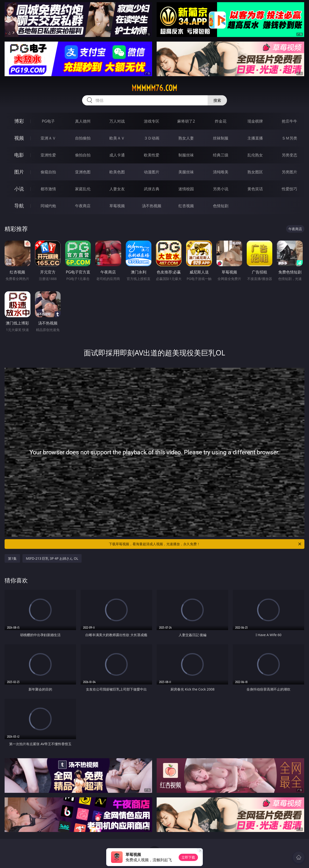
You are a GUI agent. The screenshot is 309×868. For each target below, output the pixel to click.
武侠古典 (152, 189)
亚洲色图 (83, 172)
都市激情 (48, 189)
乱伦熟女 (255, 155)
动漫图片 (152, 172)
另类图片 (289, 172)
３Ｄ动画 (152, 138)
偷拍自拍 (83, 155)
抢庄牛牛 (289, 121)
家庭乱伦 (83, 189)
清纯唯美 (221, 172)
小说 (19, 189)
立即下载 (188, 857)
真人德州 (83, 121)
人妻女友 (117, 189)
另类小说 (221, 189)
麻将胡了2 (186, 121)
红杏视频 (186, 206)
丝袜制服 (221, 138)
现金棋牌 (255, 121)
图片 (19, 172)
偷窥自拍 (48, 172)
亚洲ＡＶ (48, 138)
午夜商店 (83, 206)
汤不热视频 (152, 206)
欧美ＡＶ (117, 138)
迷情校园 (186, 189)
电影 (19, 155)
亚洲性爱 (48, 155)
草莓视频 (117, 206)
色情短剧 (221, 206)
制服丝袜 (186, 155)
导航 (19, 206)
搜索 (217, 100)
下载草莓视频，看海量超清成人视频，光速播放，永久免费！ (205, 544)
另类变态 (289, 155)
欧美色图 (117, 172)
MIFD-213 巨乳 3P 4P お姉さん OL (52, 558)
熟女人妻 (186, 138)
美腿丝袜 (186, 172)
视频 (19, 138)
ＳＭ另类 (289, 138)
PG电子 (48, 121)
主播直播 (255, 138)
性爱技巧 (289, 189)
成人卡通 (117, 155)
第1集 (12, 558)
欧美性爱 (152, 155)
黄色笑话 (255, 189)
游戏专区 (152, 121)
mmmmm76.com (154, 88)
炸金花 (221, 121)
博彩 (19, 121)
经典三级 (221, 155)
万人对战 (117, 121)
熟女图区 (255, 172)
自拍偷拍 (83, 138)
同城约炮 (48, 206)
